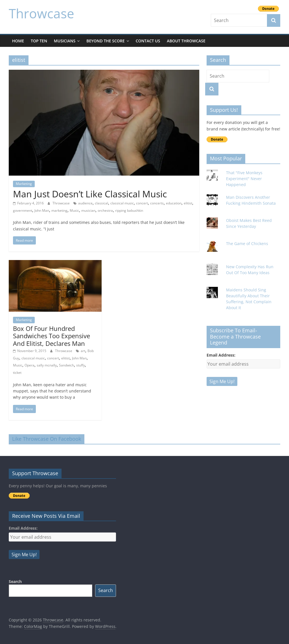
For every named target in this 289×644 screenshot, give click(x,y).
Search (15, 581)
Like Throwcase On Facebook (47, 439)
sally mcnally (47, 365)
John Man (42, 210)
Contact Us (148, 41)
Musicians (65, 41)
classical (101, 203)
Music (74, 210)
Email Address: (221, 355)
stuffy (81, 365)
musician (88, 210)
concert (142, 203)
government (23, 210)
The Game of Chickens (247, 244)
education (174, 203)
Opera (29, 365)
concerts (157, 203)
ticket (17, 373)
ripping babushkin (129, 210)
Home (18, 41)
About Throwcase (186, 41)
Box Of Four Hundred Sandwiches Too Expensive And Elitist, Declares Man (52, 336)
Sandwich (66, 365)
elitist (188, 203)
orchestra (105, 210)
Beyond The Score (105, 41)
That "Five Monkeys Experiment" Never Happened (244, 179)
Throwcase (41, 13)
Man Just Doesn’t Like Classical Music (90, 194)
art (83, 351)
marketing (59, 210)
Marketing (24, 184)
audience (85, 203)
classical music (122, 203)
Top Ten (39, 41)
